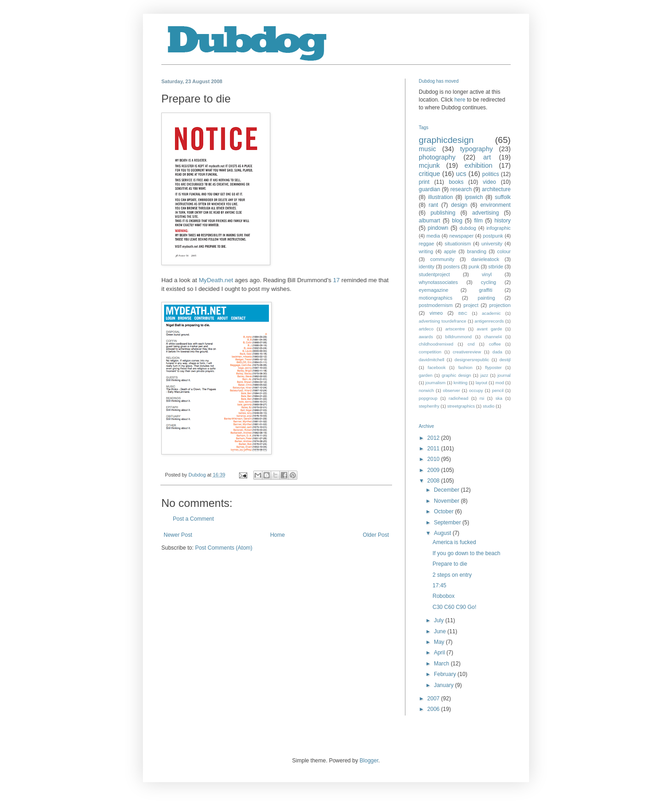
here (460, 100)
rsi (482, 398)
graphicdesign (446, 140)
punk (474, 267)
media (433, 236)
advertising (485, 213)
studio (489, 406)
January (444, 685)
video (490, 182)
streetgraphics (461, 406)
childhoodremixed (436, 344)
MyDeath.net (216, 280)
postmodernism (436, 305)
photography (437, 157)
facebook (437, 367)
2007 (434, 699)
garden (426, 375)
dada (497, 352)
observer (452, 390)
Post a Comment (193, 519)
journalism (436, 383)
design (459, 205)
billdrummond (459, 337)
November (447, 501)
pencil (498, 390)
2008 (434, 481)
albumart (430, 221)
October (444, 511)
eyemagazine (433, 290)
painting (486, 298)
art (487, 157)
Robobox (444, 596)
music (427, 149)
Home (278, 535)
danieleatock (485, 259)
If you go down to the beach (466, 553)
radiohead (458, 398)
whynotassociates (438, 282)
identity (427, 267)
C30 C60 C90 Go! (454, 607)
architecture (496, 189)
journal (504, 375)
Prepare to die (450, 564)
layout (482, 383)
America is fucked (454, 542)
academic (491, 313)
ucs (461, 174)
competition (430, 352)
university (492, 244)
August (443, 533)
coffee (495, 344)
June (441, 631)
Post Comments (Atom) (224, 548)
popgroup (428, 398)
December (447, 490)
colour (504, 251)
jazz (484, 375)
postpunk (493, 236)
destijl (505, 360)
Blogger (369, 761)
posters (452, 267)
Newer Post (178, 535)
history (503, 221)
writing (426, 251)
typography (476, 149)
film (478, 221)
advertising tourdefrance (442, 321)
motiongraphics (436, 298)
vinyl (487, 274)
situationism (458, 244)
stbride (495, 267)
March (442, 664)
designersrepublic (472, 360)
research (461, 189)
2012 (434, 438)
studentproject (434, 274)
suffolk (503, 197)
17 (336, 280)
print (424, 182)
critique (429, 174)
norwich (426, 390)
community (442, 259)
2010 (434, 459)
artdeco (426, 329)
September (448, 523)
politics (491, 174)
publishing (443, 213)
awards (426, 337)
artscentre (455, 329)
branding (477, 251)
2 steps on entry (452, 575)
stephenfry (429, 406)
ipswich (474, 197)
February (446, 674)
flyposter (493, 367)
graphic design (456, 375)
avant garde (489, 329)
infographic (498, 228)
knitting (461, 383)
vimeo (436, 313)
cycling (488, 282)
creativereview (467, 352)
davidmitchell (431, 360)
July (440, 620)
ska (499, 398)
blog (457, 221)
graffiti (486, 290)
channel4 (493, 337)
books (456, 182)
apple (450, 251)
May (440, 642)
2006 (434, 709)
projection (500, 305)
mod (500, 383)
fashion (465, 367)
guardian (430, 189)
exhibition (478, 165)
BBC (463, 313)
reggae (427, 244)
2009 (434, 470)
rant (433, 205)
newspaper (461, 236)
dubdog (468, 228)
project (471, 305)
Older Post (376, 535)
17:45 (439, 585)
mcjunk (429, 165)
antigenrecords (489, 321)
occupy (476, 390)
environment (495, 205)
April (440, 653)
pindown (438, 228)
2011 (434, 449)
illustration (440, 197)
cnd (471, 344)
